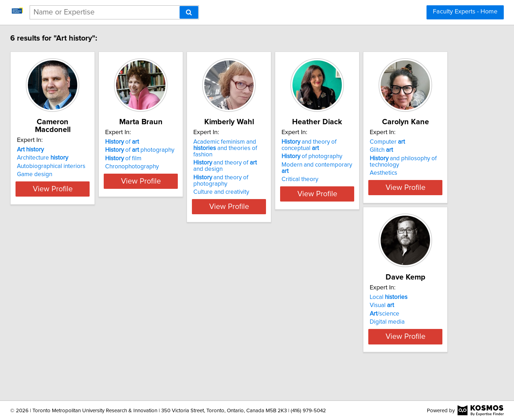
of (175, 142)
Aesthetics (66, 341)
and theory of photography (291, 174)
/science (173, 326)
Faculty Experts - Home (465, 12)
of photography (193, 150)
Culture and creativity (292, 186)
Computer (70, 310)
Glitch (64, 318)
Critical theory (388, 173)
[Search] (189, 12)
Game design (70, 167)
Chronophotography (185, 167)
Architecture (78, 150)
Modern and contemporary (409, 165)
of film (176, 158)
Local (177, 310)
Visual (170, 318)
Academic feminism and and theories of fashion (307, 145)
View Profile (96, 200)
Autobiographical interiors (86, 158)
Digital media (176, 335)
